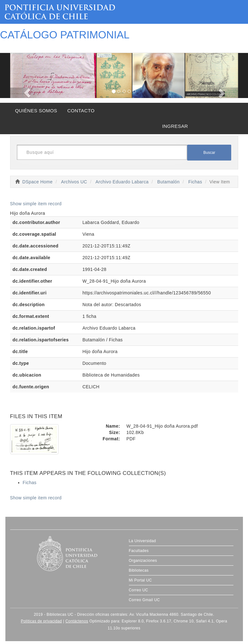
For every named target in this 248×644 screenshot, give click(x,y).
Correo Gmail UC (144, 600)
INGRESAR (175, 126)
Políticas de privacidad (41, 621)
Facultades (139, 551)
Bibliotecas (139, 570)
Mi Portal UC (140, 580)
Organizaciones (143, 561)
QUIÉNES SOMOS (36, 111)
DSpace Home (38, 182)
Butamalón (169, 182)
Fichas (195, 182)
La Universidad (143, 541)
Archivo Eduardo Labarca (122, 182)
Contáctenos (77, 621)
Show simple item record (36, 204)
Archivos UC (74, 182)
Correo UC (139, 590)
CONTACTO (81, 111)
